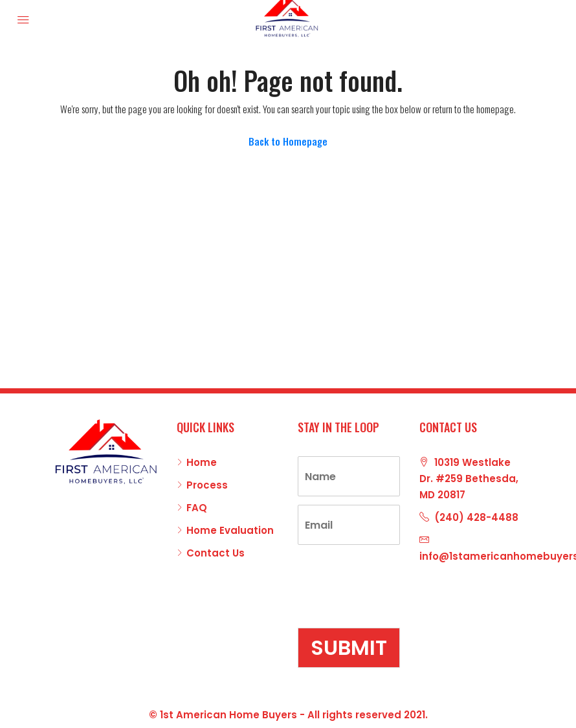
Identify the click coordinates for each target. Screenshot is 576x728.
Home (202, 462)
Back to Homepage (288, 141)
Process (207, 485)
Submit (349, 647)
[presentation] (396, 606)
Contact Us (216, 553)
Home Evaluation (230, 530)
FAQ (197, 508)
